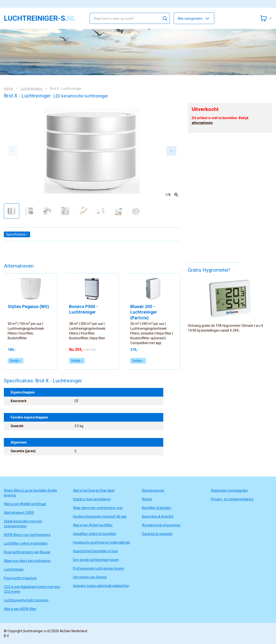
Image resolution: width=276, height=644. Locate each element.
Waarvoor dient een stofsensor (27, 561)
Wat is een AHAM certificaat (25, 504)
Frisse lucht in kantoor (20, 578)
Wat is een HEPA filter (20, 609)
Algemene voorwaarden (229, 490)
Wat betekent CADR (19, 513)
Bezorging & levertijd (158, 516)
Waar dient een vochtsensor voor (98, 508)
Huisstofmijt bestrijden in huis (95, 551)
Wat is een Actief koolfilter (93, 525)
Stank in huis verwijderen (92, 499)
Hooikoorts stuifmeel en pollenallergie (102, 542)
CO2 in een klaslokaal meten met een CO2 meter (32, 589)
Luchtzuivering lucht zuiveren (26, 600)
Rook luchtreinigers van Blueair (27, 552)
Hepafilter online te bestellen (95, 534)
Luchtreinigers (32, 89)
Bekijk (16, 361)
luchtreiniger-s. (40, 18)
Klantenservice (153, 490)
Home (8, 89)
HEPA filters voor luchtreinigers (27, 535)
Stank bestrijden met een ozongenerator (23, 524)
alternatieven (202, 123)
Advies (147, 499)
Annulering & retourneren (161, 525)
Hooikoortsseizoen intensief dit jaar (100, 516)
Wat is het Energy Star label (94, 490)
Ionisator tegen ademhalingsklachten (101, 586)
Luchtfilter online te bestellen (26, 543)
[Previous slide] (13, 151)
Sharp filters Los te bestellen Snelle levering (30, 493)
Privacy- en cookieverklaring (232, 499)
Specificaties (17, 234)
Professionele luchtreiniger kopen (99, 568)
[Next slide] (171, 151)
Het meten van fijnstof (90, 577)
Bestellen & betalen (157, 508)
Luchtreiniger (14, 569)
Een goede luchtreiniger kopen (96, 560)
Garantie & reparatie (157, 534)
